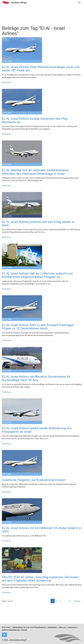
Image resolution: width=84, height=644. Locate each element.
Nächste (77, 601)
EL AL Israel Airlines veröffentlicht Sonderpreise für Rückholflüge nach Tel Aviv (36, 378)
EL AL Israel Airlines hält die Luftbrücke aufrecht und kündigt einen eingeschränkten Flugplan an (37, 275)
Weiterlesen (7, 82)
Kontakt (24, 630)
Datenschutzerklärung (11, 630)
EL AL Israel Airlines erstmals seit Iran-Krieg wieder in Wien (38, 224)
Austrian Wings (14, 3)
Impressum (72, 627)
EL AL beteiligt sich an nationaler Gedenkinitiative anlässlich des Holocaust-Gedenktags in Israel (35, 172)
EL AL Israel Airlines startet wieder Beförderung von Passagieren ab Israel (37, 430)
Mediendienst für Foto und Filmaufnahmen (29, 627)
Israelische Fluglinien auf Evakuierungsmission (34, 480)
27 (70, 601)
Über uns (62, 627)
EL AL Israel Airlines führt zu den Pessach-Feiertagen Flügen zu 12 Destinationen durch (38, 327)
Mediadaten (52, 627)
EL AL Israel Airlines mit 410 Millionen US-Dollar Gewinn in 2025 (42, 530)
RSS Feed (6, 627)
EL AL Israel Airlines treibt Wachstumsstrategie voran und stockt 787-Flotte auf (41, 69)
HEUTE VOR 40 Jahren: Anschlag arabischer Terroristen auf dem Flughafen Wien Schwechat (40, 579)
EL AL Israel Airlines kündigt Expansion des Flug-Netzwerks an (35, 120)
